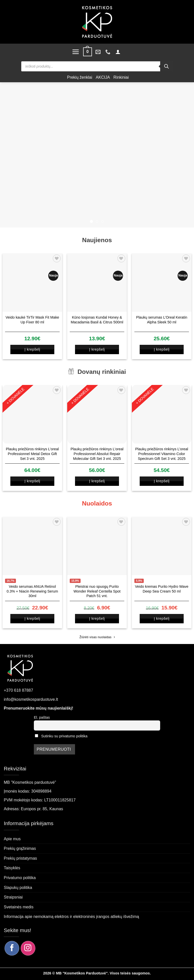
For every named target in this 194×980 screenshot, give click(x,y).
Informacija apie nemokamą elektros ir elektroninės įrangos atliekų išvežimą (71, 917)
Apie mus (12, 839)
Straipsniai (13, 897)
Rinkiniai (121, 77)
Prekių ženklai (80, 77)
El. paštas (42, 717)
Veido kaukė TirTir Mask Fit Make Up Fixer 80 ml (32, 320)
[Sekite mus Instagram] (28, 948)
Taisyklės (12, 868)
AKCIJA (103, 77)
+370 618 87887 (18, 690)
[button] (76, 52)
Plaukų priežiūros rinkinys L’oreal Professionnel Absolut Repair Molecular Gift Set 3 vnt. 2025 (97, 454)
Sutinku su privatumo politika (64, 736)
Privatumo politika (20, 878)
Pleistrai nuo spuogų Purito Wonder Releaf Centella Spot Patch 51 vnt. (97, 591)
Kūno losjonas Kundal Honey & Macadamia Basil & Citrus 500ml (97, 320)
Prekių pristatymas (20, 858)
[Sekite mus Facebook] (12, 948)
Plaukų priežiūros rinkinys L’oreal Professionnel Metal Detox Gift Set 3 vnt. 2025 (32, 454)
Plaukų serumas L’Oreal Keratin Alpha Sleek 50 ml (162, 320)
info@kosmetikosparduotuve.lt (31, 699)
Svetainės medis (19, 907)
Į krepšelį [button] (32, 349)
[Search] (166, 66)
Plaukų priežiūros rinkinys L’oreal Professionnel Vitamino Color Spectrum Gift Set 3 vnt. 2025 (162, 454)
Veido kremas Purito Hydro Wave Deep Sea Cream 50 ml (162, 589)
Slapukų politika (18, 888)
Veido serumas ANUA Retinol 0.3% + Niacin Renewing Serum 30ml (32, 591)
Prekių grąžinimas (20, 848)
